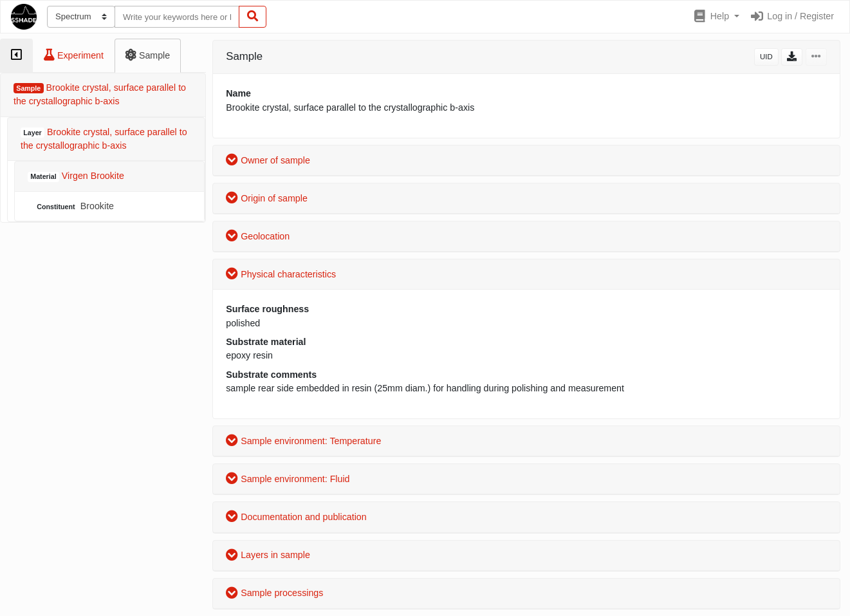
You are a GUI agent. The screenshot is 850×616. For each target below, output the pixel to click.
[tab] (16, 56)
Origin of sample (267, 198)
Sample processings (274, 593)
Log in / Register (792, 16)
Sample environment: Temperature (303, 441)
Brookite (74, 206)
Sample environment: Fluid (288, 479)
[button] (716, 17)
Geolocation (258, 236)
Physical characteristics (281, 274)
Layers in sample (268, 555)
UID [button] (766, 57)
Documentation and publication (296, 517)
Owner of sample (268, 160)
